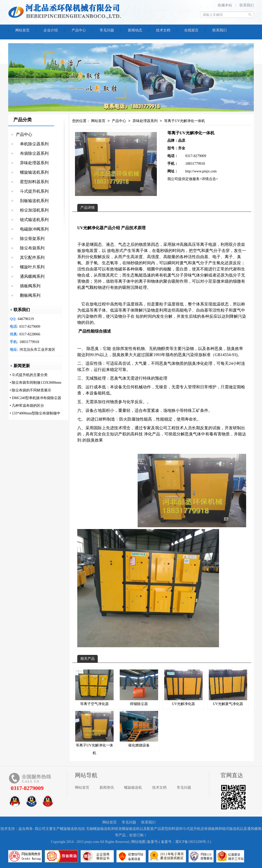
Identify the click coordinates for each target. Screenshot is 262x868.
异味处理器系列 (32, 163)
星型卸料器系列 (32, 182)
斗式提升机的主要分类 (30, 375)
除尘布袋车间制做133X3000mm (36, 383)
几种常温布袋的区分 (28, 406)
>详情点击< (209, 179)
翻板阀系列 (28, 295)
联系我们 (247, 5)
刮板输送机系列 (32, 201)
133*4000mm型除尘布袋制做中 (36, 413)
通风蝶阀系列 (30, 276)
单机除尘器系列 (32, 144)
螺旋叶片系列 (30, 267)
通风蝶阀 (254, 829)
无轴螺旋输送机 (99, 829)
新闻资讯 (107, 788)
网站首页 (98, 121)
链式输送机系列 (32, 220)
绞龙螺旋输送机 (127, 829)
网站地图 (138, 842)
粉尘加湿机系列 (32, 210)
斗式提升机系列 (32, 191)
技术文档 (159, 788)
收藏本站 (225, 5)
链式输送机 (231, 829)
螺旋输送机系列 (32, 172)
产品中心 (24, 134)
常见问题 (184, 788)
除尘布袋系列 (30, 248)
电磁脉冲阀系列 (32, 229)
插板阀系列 (28, 286)
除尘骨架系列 (30, 239)
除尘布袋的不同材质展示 (31, 390)
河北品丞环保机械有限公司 (66, 12)
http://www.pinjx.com (201, 171)
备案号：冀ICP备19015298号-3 (185, 842)
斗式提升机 (192, 829)
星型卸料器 (170, 829)
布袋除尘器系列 (32, 153)
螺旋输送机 (133, 788)
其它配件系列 (30, 257)
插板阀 (213, 829)
